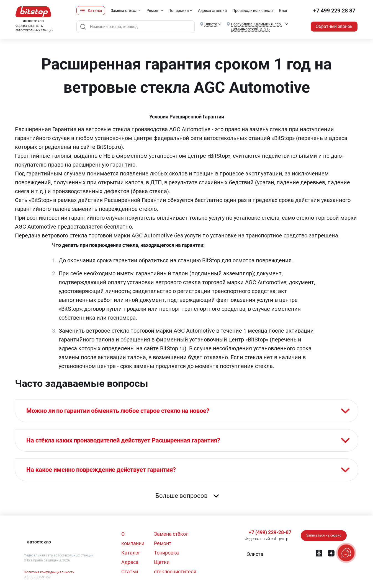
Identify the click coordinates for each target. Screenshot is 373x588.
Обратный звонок (334, 26)
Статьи (130, 572)
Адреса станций (212, 11)
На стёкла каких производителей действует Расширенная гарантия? (123, 440)
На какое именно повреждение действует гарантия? (101, 470)
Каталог (95, 11)
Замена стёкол (124, 11)
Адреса (130, 562)
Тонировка (179, 11)
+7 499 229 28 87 (334, 11)
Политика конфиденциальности (49, 572)
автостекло (39, 542)
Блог (283, 11)
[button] (254, 554)
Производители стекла (253, 11)
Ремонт (153, 11)
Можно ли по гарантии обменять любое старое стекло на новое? (118, 411)
